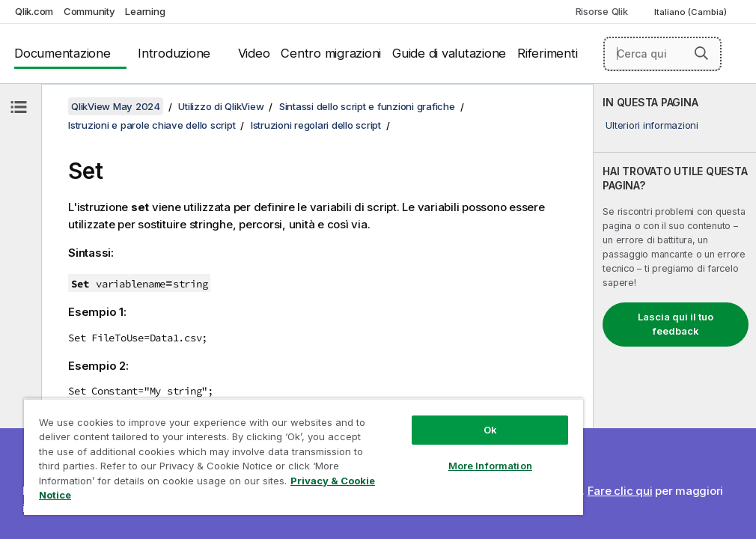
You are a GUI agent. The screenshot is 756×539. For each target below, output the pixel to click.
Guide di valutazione (449, 53)
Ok (490, 430)
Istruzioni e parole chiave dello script (152, 125)
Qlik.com (34, 11)
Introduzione (174, 53)
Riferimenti (547, 53)
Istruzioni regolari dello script (316, 125)
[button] (701, 53)
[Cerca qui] (662, 54)
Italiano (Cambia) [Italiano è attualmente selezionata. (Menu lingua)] (692, 12)
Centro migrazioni (331, 53)
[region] (304, 457)
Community (89, 11)
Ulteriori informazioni (652, 125)
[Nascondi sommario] (19, 107)
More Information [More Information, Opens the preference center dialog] (490, 466)
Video (254, 53)
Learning (145, 11)
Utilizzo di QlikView (221, 106)
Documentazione (63, 53)
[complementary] (675, 311)
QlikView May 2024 (116, 106)
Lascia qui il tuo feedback (676, 324)
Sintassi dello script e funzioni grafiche (367, 106)
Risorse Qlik (602, 11)
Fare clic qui (620, 491)
